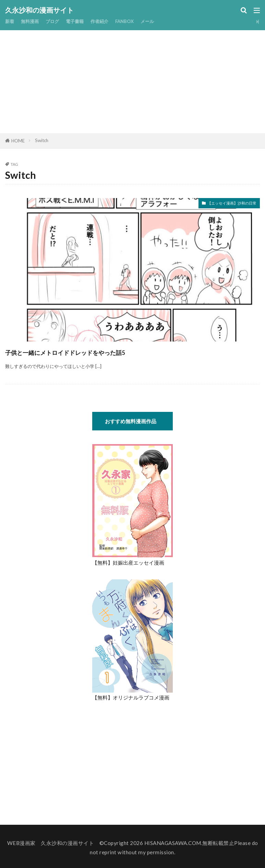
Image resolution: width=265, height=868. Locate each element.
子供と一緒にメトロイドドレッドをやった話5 (99, 351)
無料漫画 (33, 21)
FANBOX (138, 21)
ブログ (57, 21)
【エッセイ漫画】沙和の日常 (223, 204)
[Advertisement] (133, 82)
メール (163, 21)
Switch (42, 140)
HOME (18, 141)
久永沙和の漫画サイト (39, 10)
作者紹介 (110, 21)
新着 (10, 21)
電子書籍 (82, 21)
